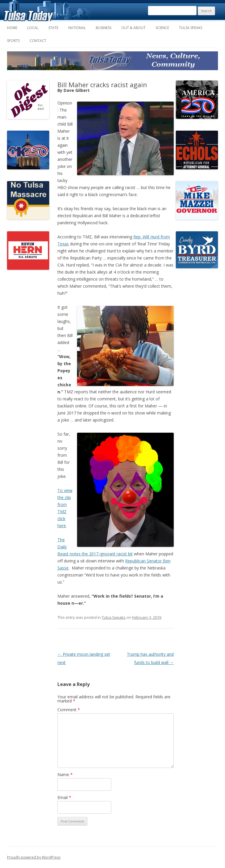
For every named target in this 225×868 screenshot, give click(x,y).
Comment (69, 710)
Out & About (133, 28)
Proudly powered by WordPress (34, 857)
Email (64, 797)
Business (104, 28)
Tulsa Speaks (191, 28)
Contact (38, 41)
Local (33, 28)
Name (65, 775)
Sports (13, 41)
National (77, 28)
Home (12, 28)
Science (162, 28)
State (53, 28)
